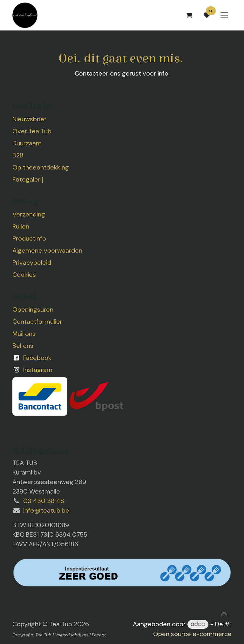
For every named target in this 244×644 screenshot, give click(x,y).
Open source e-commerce (192, 634)
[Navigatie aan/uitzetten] (224, 15)
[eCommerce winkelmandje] (189, 15)
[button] (224, 614)
